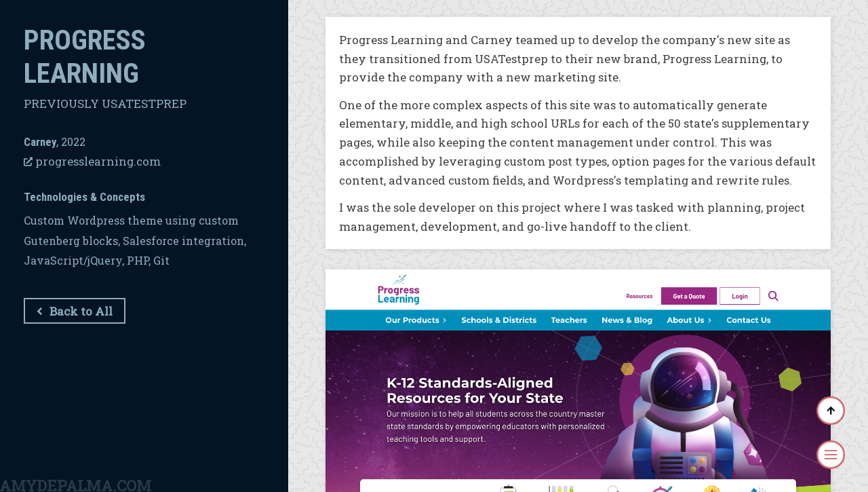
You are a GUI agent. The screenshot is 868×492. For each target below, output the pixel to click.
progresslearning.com (92, 161)
